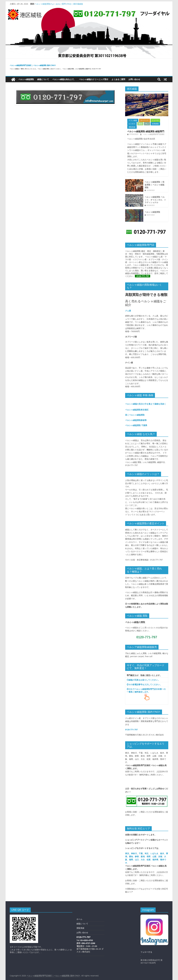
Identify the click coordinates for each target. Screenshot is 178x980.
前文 (140, 124)
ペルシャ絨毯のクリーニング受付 (94, 79)
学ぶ (147, 124)
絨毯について (43, 79)
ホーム (79, 919)
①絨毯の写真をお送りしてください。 (143, 680)
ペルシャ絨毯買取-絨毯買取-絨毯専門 (146, 131)
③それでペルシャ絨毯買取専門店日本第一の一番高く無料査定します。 (146, 690)
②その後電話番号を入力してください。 (144, 684)
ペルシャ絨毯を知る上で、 (64, 79)
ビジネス (132, 124)
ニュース (155, 120)
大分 (143, 860)
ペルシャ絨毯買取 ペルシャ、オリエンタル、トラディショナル (155, 200)
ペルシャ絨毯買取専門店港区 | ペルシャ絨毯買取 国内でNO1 (33, 65)
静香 (137, 856)
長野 (149, 856)
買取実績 (132, 127)
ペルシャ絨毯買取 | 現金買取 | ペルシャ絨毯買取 (154, 185)
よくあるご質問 (118, 79)
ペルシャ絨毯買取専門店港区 (154, 134)
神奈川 (134, 853)
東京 (127, 853)
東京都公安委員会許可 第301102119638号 (151, 961)
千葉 (141, 853)
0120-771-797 (143, 276)
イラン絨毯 (133, 120)
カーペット (144, 120)
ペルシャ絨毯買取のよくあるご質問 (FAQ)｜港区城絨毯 (59, 4)
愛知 (131, 856)
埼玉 (147, 853)
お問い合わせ (134, 79)
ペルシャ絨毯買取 (26, 79)
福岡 (131, 860)
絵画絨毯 (155, 124)
